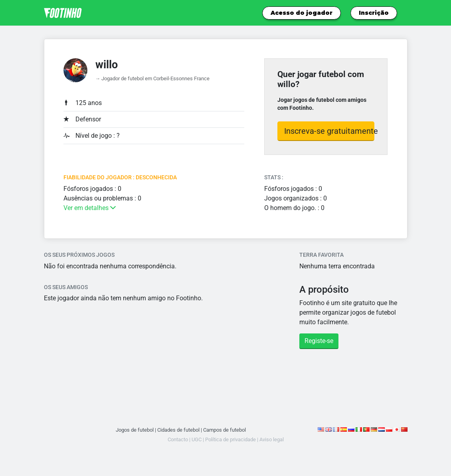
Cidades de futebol (178, 430)
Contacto (178, 439)
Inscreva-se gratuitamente (329, 131)
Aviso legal (272, 439)
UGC (197, 439)
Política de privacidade (230, 439)
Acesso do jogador (302, 13)
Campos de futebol (225, 430)
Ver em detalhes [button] (90, 208)
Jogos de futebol (135, 430)
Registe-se (319, 341)
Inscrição (374, 13)
